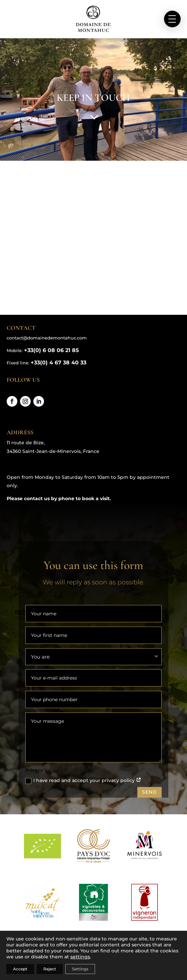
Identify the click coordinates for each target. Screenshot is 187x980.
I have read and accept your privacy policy (83, 781)
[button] (172, 19)
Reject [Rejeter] (50, 969)
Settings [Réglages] (80, 969)
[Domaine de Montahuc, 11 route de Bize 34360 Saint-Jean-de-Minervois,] (93, 241)
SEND (149, 792)
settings (80, 957)
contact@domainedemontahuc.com (47, 338)
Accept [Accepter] (20, 969)
